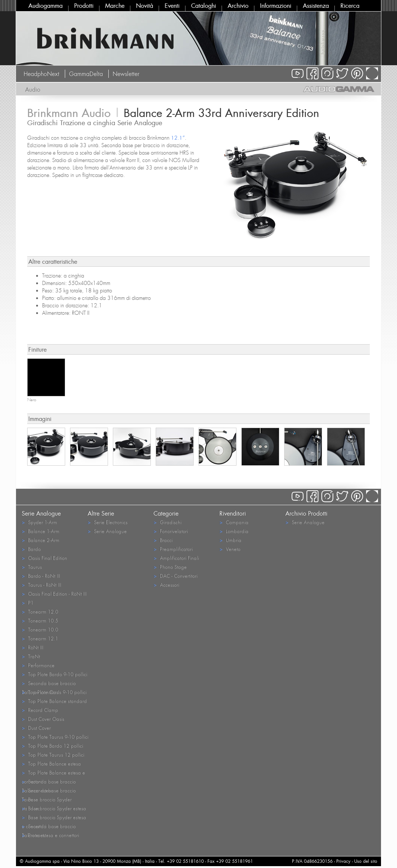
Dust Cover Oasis (43, 719)
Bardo (31, 549)
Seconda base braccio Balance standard (49, 684)
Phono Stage (170, 567)
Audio (33, 89)
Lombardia (234, 531)
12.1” (178, 138)
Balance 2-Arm (40, 540)
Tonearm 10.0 (40, 629)
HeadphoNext (41, 74)
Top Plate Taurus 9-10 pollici (55, 737)
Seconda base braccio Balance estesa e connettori (50, 827)
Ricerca (350, 6)
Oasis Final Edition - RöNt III (54, 594)
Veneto (230, 549)
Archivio (238, 6)
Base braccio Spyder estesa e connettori (54, 818)
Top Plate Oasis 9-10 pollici (54, 692)
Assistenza (316, 6)
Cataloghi (204, 6)
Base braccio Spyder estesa (54, 808)
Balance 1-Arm (40, 531)
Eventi (172, 6)
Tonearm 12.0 (40, 612)
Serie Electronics (107, 522)
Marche (115, 6)
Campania (234, 522)
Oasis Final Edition (44, 558)
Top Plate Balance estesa (51, 764)
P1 (28, 603)
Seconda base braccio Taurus (49, 791)
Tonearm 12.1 (40, 638)
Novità (144, 6)
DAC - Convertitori (175, 576)
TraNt (31, 656)
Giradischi (167, 522)
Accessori (166, 585)
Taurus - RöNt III (41, 585)
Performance (38, 665)
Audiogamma (45, 6)
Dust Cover (36, 728)
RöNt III (32, 647)
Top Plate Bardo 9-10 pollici (54, 674)
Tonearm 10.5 (40, 620)
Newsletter (126, 74)
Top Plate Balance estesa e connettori (53, 773)
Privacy (343, 861)
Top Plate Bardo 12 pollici (52, 746)
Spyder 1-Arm (39, 522)
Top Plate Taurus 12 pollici (53, 755)
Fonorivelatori (171, 531)
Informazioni (276, 6)
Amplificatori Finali (176, 558)
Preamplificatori (173, 549)
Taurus (32, 567)
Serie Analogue (107, 531)
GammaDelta (86, 74)
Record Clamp (40, 710)
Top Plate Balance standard (54, 701)
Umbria (230, 540)
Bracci (163, 540)
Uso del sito (366, 861)
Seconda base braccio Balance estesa (49, 782)
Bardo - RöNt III (41, 576)
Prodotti (84, 6)
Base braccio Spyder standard (47, 800)
